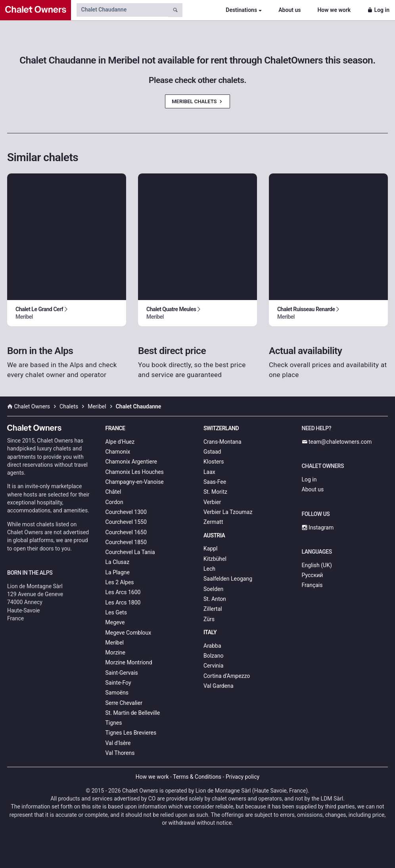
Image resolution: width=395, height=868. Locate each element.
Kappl (211, 549)
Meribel (115, 643)
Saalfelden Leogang (228, 579)
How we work (334, 10)
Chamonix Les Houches (135, 472)
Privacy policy (243, 777)
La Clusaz (118, 562)
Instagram (318, 527)
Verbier (212, 502)
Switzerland (221, 428)
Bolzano (213, 656)
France (115, 428)
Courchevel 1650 (126, 532)
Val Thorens (120, 753)
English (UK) (317, 565)
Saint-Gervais (122, 673)
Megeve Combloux (128, 633)
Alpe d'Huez (120, 442)
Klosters (214, 462)
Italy (210, 632)
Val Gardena (219, 686)
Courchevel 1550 (126, 522)
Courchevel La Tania (130, 552)
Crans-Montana (222, 442)
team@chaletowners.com (337, 442)
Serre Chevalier (124, 703)
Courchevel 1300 (126, 512)
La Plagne (118, 572)
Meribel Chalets (197, 101)
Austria (214, 535)
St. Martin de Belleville (133, 713)
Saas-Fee (215, 482)
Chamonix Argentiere (131, 462)
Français (312, 585)
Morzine (115, 652)
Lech (209, 569)
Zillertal (213, 609)
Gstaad (212, 452)
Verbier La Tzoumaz (228, 512)
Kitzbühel (215, 559)
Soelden (213, 589)
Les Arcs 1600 (123, 592)
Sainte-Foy (118, 683)
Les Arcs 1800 (123, 602)
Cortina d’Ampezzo (227, 676)
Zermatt (213, 522)
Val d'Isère (118, 743)
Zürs (209, 619)
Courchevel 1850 (126, 542)
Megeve (115, 622)
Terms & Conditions (197, 777)
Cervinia (213, 666)
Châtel (113, 492)
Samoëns (117, 693)
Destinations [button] (241, 10)
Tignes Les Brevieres (131, 733)
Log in (378, 10)
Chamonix (118, 452)
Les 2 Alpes (120, 582)
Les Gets (116, 612)
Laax (209, 472)
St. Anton (215, 599)
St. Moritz (215, 492)
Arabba (212, 646)
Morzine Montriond (129, 662)
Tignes (114, 723)
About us (290, 10)
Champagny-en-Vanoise (135, 482)
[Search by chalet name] (122, 10)
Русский (313, 575)
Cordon (114, 502)
